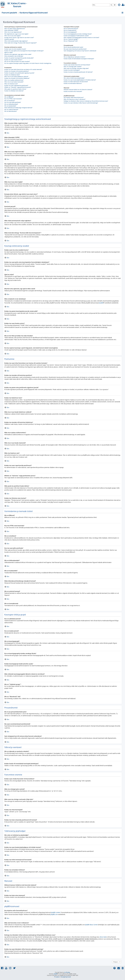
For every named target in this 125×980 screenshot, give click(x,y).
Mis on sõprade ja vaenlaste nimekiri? (75, 57)
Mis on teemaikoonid (10, 111)
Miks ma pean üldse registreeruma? (15, 29)
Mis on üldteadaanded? (11, 104)
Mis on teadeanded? (10, 106)
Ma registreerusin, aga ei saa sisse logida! (16, 34)
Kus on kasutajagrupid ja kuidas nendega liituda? (78, 34)
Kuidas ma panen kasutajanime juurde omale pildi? (19, 58)
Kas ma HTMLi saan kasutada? (13, 99)
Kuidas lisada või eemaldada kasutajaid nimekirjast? (79, 59)
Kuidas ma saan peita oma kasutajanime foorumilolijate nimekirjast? (24, 51)
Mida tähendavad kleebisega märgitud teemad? (18, 108)
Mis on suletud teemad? (11, 110)
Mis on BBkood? (9, 97)
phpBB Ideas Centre (91, 925)
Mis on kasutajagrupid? (70, 32)
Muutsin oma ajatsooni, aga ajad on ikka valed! (18, 54)
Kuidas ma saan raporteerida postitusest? (16, 85)
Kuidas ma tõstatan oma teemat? (14, 91)
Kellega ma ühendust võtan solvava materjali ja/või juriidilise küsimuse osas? (86, 101)
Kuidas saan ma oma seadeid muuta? (15, 49)
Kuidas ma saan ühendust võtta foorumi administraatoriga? (81, 103)
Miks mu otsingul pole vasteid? (73, 67)
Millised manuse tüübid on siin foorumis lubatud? (78, 90)
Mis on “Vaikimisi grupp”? (71, 39)
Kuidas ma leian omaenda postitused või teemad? (78, 72)
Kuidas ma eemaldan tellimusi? (73, 83)
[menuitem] (119, 5)
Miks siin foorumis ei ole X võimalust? (75, 99)
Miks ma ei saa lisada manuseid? (14, 82)
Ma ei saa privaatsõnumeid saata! (73, 47)
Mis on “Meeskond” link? (71, 41)
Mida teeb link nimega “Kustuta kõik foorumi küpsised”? (21, 43)
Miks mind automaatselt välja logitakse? (16, 41)
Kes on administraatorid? (71, 29)
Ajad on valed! (9, 52)
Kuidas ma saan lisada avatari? (13, 60)
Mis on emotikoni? (10, 101)
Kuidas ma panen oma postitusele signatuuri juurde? (19, 73)
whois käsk (103, 937)
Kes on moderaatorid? (70, 30)
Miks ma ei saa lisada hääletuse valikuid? (16, 77)
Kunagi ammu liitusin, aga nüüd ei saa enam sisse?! (19, 38)
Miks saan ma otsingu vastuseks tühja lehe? (76, 68)
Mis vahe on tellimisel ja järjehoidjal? (74, 78)
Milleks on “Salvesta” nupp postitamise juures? (18, 87)
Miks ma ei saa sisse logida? (13, 36)
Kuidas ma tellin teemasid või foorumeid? (76, 82)
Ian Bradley (67, 972)
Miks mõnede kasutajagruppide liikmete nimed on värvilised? (81, 38)
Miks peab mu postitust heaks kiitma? (15, 89)
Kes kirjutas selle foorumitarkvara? (74, 97)
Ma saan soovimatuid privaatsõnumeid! (75, 49)
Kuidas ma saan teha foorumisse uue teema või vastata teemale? (23, 69)
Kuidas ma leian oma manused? (73, 91)
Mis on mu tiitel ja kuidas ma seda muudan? (17, 61)
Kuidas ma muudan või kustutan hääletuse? (17, 78)
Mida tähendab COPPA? (11, 30)
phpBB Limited (56, 912)
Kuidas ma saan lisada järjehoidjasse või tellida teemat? (80, 80)
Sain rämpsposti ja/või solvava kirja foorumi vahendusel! (80, 51)
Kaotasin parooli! (9, 39)
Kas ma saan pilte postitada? (13, 102)
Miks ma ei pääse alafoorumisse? (14, 80)
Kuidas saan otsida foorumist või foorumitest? (77, 65)
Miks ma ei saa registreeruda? (13, 32)
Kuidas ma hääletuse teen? (12, 75)
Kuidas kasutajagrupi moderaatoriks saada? (76, 36)
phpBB (101, 303)
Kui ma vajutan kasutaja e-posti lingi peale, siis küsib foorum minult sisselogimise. (28, 63)
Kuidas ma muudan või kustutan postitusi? (17, 71)
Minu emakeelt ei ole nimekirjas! (14, 56)
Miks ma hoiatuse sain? (11, 84)
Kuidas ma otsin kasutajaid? (72, 70)
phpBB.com (54, 914)
